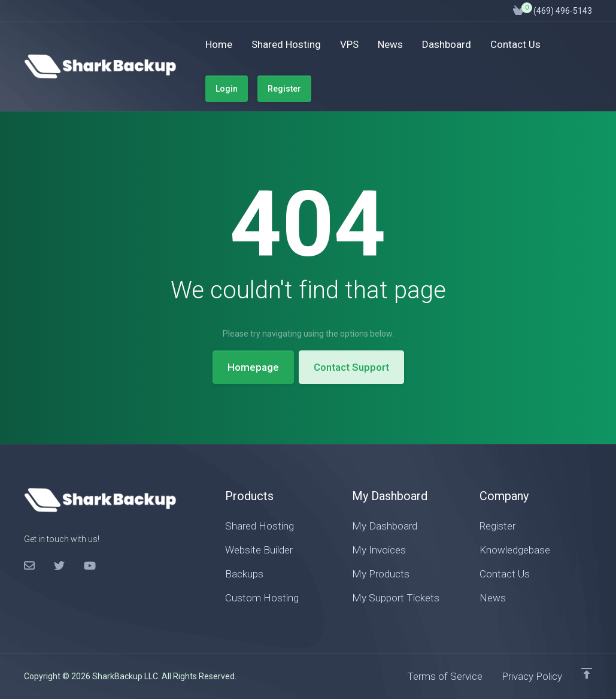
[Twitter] (59, 566)
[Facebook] (29, 566)
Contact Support (351, 367)
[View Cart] (518, 11)
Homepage (253, 367)
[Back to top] (587, 673)
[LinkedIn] (89, 566)
